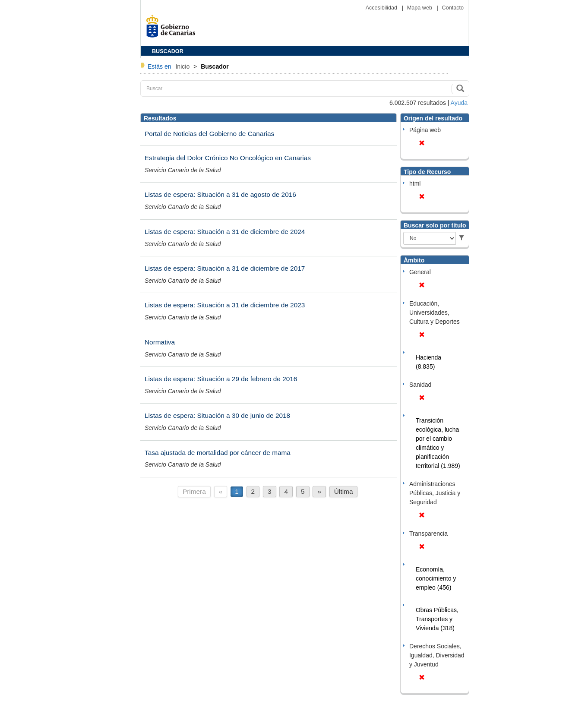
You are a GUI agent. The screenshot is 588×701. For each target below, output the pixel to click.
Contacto (453, 8)
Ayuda (459, 103)
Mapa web (420, 8)
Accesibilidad (382, 8)
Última (344, 491)
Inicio (183, 66)
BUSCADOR (168, 51)
